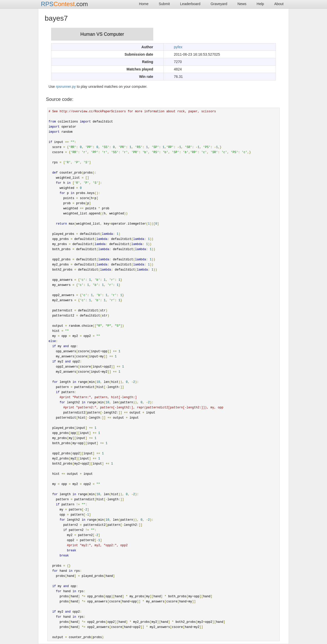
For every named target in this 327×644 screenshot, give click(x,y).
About (279, 4)
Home (144, 4)
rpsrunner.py (66, 87)
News (242, 4)
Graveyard (219, 4)
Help (260, 4)
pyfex (178, 47)
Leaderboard (190, 4)
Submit (164, 4)
